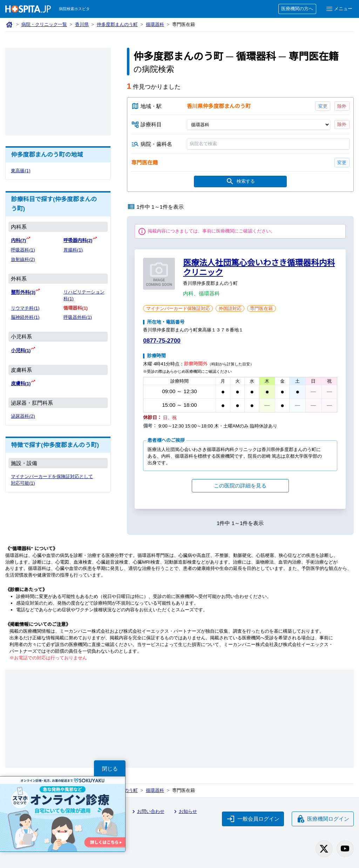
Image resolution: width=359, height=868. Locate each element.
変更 (323, 106)
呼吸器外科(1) (78, 317)
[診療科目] (258, 125)
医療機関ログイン (323, 819)
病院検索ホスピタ (74, 9)
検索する (240, 182)
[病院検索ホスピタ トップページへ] (28, 9)
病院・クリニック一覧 (44, 24)
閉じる (110, 769)
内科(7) (18, 240)
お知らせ (184, 812)
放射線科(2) (23, 259)
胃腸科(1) (73, 250)
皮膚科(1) (21, 383)
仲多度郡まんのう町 (117, 24)
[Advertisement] (58, 92)
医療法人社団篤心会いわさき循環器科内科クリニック (259, 268)
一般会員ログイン (253, 819)
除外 (342, 106)
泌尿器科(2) (23, 416)
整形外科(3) (23, 292)
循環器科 (155, 24)
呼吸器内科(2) (78, 240)
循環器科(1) (76, 308)
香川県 (82, 24)
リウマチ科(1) (25, 308)
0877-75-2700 (162, 341)
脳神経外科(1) (25, 317)
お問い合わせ (147, 812)
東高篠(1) (21, 171)
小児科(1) (21, 351)
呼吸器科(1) (23, 250)
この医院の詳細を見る (240, 486)
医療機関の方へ (297, 9)
